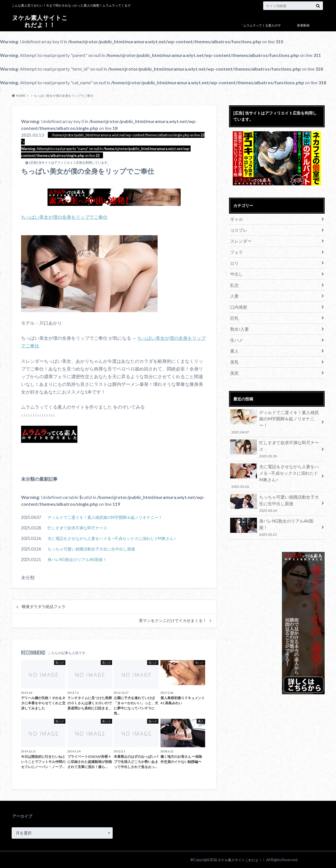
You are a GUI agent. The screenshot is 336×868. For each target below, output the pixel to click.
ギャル (236, 219)
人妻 (234, 293)
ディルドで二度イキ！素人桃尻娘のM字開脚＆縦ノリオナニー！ (105, 517)
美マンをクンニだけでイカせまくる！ (173, 620)
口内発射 (238, 303)
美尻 (234, 366)
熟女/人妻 (239, 324)
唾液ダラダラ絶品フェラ (44, 606)
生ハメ (236, 335)
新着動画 (303, 25)
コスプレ (238, 229)
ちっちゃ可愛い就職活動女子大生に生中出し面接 (91, 548)
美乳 (234, 356)
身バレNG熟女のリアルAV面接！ (77, 559)
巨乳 (234, 314)
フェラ (236, 250)
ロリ (234, 261)
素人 (234, 345)
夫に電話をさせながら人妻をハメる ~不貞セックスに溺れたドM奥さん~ (112, 538)
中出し (236, 272)
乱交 (234, 282)
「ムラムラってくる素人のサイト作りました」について (260, 29)
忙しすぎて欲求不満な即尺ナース (77, 527)
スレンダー (240, 240)
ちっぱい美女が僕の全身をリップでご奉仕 (64, 217)
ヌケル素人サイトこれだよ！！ (40, 21)
